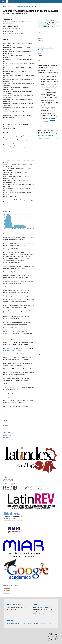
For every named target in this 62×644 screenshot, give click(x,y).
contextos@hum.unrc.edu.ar (43, 607)
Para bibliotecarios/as (9, 440)
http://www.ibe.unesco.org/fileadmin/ (14, 350)
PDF (41, 33)
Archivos (10, 6)
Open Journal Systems (9, 414)
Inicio (5, 6)
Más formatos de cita (44, 139)
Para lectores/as (7, 435)
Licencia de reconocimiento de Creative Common (50, 84)
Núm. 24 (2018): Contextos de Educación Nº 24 (25, 6)
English (5, 423)
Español (6, 425)
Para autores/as (7, 438)
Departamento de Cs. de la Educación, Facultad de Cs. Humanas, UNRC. (26, 623)
